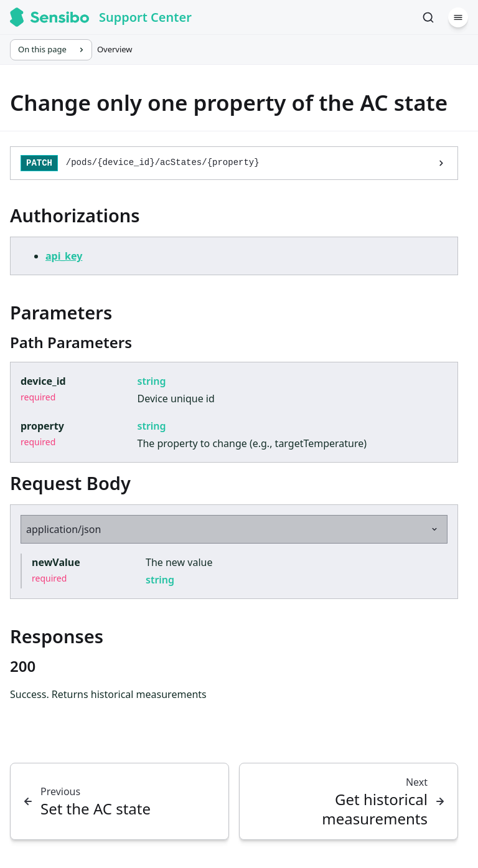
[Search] (428, 17)
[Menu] (458, 17)
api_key (64, 256)
